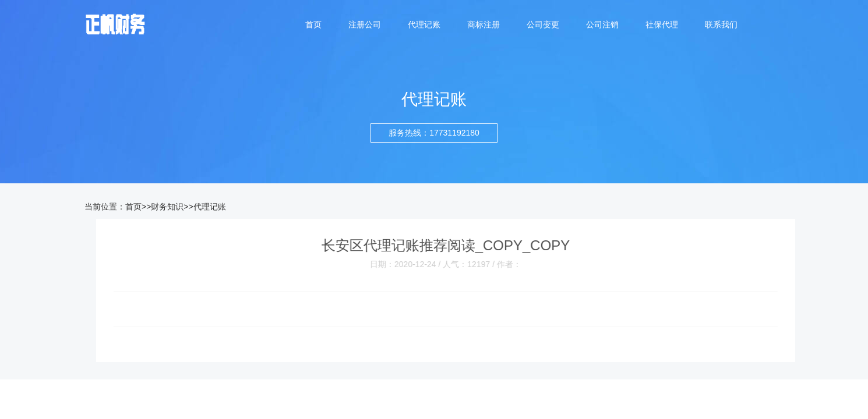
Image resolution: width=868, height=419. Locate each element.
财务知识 (167, 207)
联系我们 (721, 24)
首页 (313, 24)
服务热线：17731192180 (434, 133)
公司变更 (543, 24)
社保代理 (662, 24)
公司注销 (602, 24)
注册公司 (365, 24)
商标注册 (484, 24)
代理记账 (424, 24)
